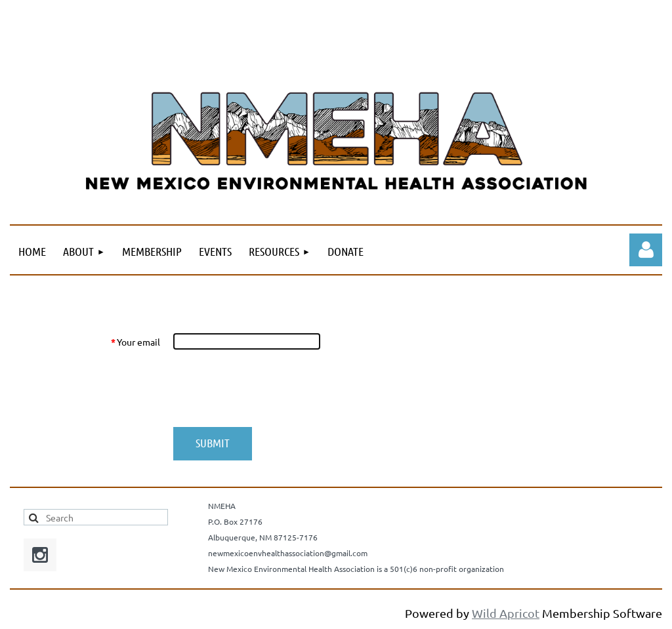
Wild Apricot (506, 613)
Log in (646, 250)
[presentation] (272, 388)
